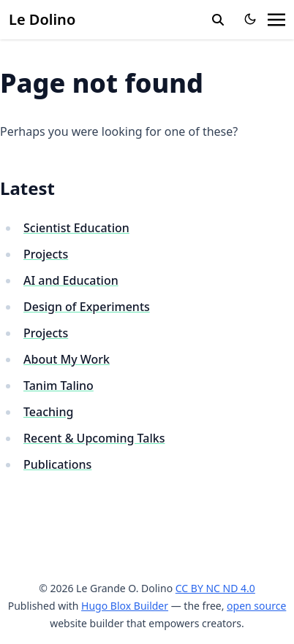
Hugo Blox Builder (125, 606)
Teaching (48, 412)
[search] (218, 20)
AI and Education (71, 280)
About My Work (67, 359)
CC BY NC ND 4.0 (215, 588)
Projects (46, 254)
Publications (57, 464)
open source (256, 606)
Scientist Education (76, 228)
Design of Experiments (87, 307)
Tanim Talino (59, 386)
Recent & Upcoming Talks (94, 438)
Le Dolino (42, 19)
